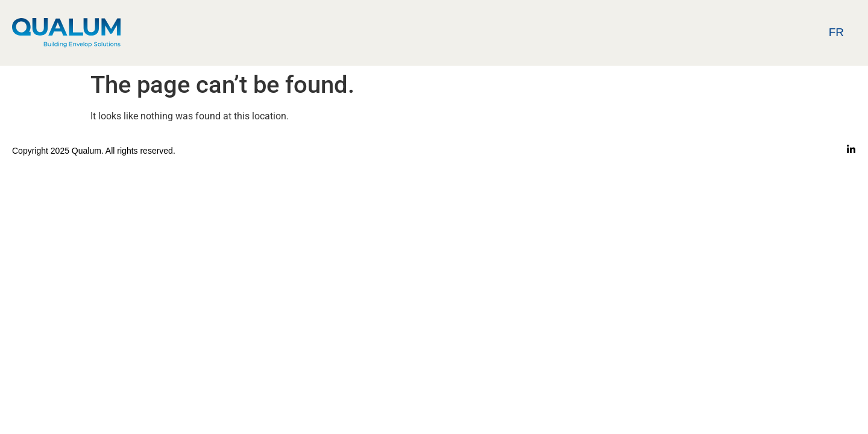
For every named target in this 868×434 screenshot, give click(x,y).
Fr (836, 32)
